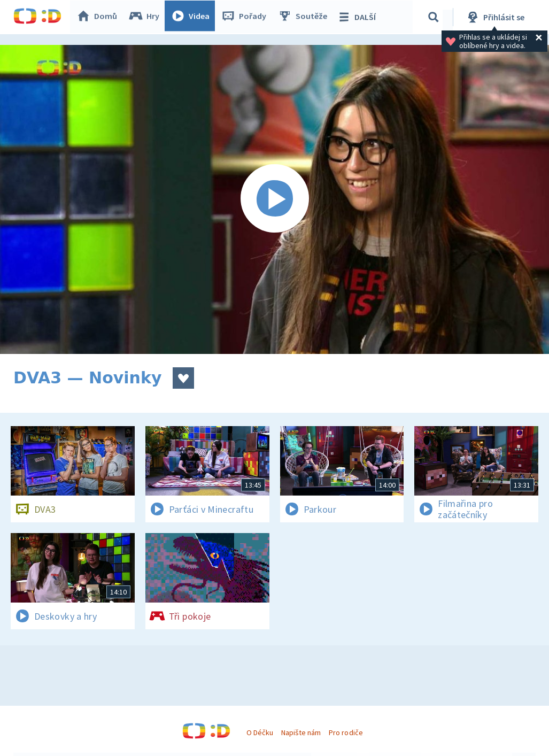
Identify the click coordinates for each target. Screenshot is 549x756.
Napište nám (301, 732)
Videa (193, 17)
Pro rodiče (346, 732)
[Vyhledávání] (435, 17)
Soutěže (305, 17)
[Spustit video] (274, 199)
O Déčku (260, 732)
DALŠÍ (359, 17)
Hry (147, 17)
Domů (99, 17)
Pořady (246, 17)
